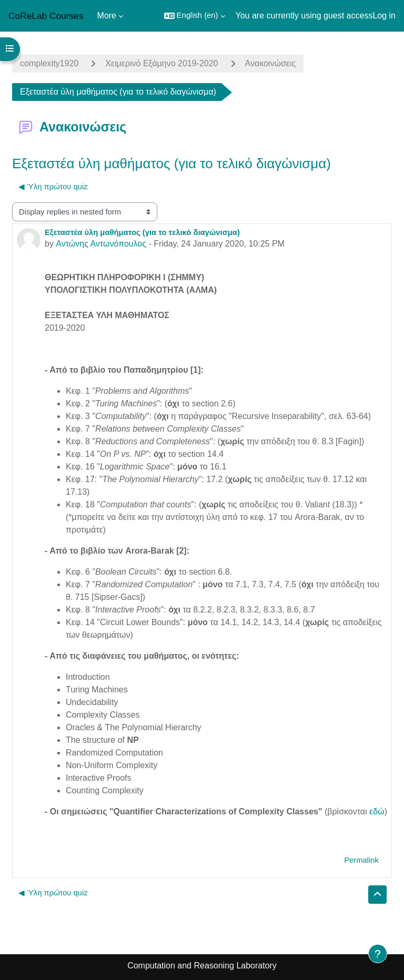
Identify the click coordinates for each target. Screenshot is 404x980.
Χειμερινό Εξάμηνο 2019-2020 (161, 63)
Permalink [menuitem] (361, 860)
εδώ (377, 811)
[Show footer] (378, 954)
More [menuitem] (107, 16)
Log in (384, 16)
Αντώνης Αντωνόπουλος (101, 244)
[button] (195, 16)
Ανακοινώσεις (271, 63)
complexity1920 (49, 63)
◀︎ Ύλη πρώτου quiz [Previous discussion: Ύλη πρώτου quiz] (53, 187)
